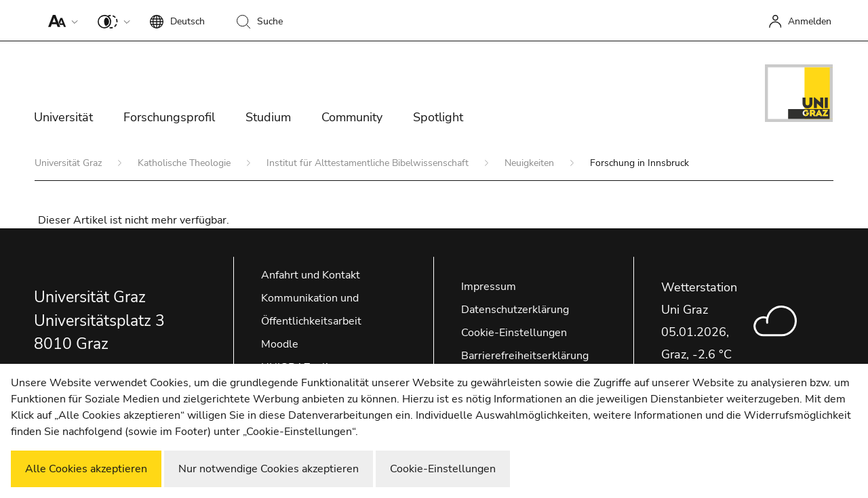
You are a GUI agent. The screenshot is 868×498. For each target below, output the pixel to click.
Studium (268, 117)
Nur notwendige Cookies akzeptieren (269, 469)
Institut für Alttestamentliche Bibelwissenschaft (369, 163)
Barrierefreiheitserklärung (525, 356)
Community (352, 117)
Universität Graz (70, 163)
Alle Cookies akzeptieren (86, 469)
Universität (63, 117)
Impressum (489, 287)
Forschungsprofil (169, 117)
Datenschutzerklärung (515, 310)
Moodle (280, 344)
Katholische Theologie (185, 163)
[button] (60, 20)
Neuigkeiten (531, 163)
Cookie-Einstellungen (514, 333)
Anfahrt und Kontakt (311, 275)
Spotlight (438, 117)
